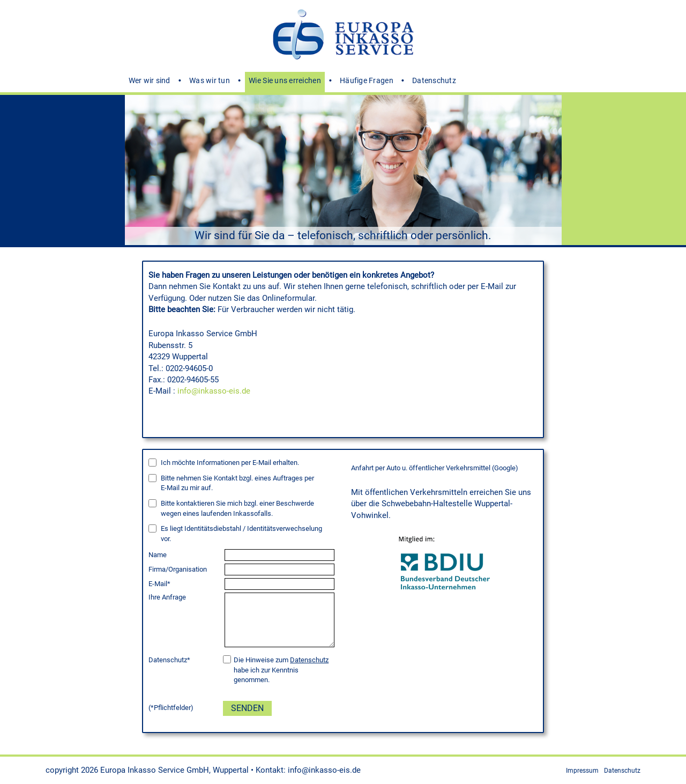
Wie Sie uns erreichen (285, 80)
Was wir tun (210, 80)
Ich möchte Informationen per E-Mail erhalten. (230, 463)
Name (158, 555)
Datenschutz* (169, 660)
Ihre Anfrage (167, 597)
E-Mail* (159, 584)
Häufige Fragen (367, 80)
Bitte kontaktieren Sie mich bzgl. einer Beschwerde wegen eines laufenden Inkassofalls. (237, 508)
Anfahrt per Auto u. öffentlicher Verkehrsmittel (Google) (435, 468)
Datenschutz (434, 80)
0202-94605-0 (189, 368)
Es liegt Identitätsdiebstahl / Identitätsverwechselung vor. (241, 534)
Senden (247, 708)
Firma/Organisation (178, 569)
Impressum (582, 771)
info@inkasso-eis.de (214, 391)
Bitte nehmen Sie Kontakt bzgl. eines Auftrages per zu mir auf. (237, 483)
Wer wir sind (150, 80)
